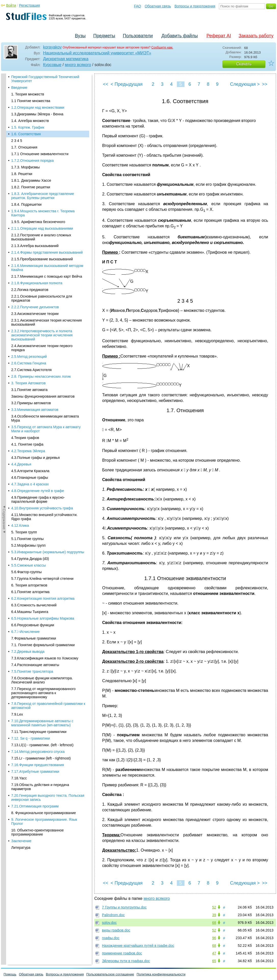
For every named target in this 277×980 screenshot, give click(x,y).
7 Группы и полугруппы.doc (124, 907)
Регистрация (30, 5)
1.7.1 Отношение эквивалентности (40, 104)
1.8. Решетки (22, 124)
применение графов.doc (122, 953)
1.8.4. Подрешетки (26, 155)
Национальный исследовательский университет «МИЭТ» (97, 53)
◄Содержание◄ (4, 163)
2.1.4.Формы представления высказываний (47, 203)
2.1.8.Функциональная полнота (37, 234)
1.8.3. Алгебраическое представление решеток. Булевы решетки (43, 146)
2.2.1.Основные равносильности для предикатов (42, 249)
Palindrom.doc (113, 915)
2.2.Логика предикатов (30, 240)
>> (265, 84)
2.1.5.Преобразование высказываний (42, 210)
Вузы (80, 36)
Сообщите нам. (162, 47)
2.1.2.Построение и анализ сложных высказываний (41, 188)
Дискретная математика (66, 59)
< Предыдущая (127, 84)
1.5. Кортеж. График (28, 78)
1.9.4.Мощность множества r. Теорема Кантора (43, 164)
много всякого (78, 65)
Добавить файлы (180, 36)
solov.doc (109, 923)
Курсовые (52, 65)
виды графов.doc (116, 930)
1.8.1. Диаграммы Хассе (31, 131)
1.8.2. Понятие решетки (31, 138)
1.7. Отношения (24, 98)
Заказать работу (256, 36)
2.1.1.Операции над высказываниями (42, 179)
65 (214, 961)
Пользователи (138, 36)
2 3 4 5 (17, 91)
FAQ (138, 6)
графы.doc (111, 938)
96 (214, 938)
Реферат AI (219, 36)
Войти (11, 5)
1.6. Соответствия (26, 84)
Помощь (10, 974)
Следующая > (245, 84)
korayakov (52, 47)
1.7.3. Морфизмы (25, 118)
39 (214, 915)
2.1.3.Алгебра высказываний (35, 196)
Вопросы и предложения (195, 6)
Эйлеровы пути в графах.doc (126, 961)
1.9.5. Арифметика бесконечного (38, 172)
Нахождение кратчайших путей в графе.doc (138, 946)
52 (214, 907)
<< (106, 84)
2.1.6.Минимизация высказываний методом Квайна (47, 218)
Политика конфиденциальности (161, 974)
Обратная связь (158, 6)
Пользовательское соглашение (110, 974)
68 (214, 923)
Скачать (244, 64)
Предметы (104, 36)
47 (214, 953)
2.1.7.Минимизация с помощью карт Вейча (47, 227)
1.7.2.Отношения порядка (32, 111)
